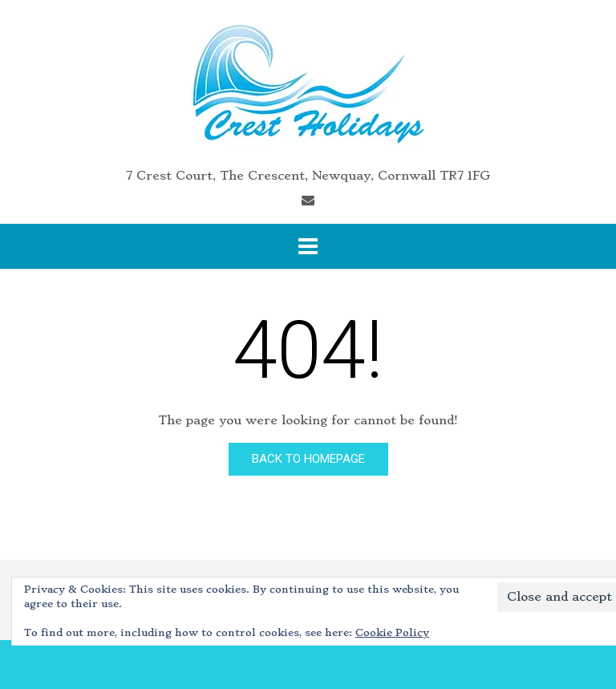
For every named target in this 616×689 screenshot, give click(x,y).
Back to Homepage (308, 459)
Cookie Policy (392, 632)
